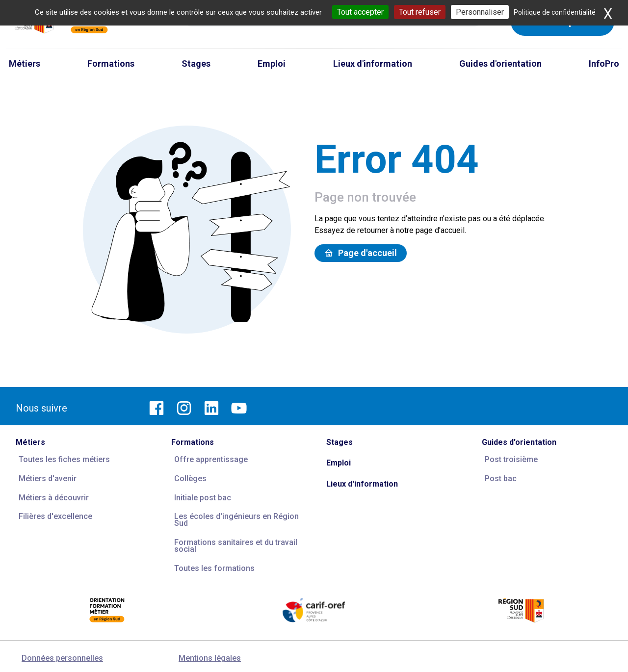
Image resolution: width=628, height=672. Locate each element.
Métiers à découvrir (54, 498)
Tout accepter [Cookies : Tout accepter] (360, 12)
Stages (340, 442)
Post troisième (511, 459)
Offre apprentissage (211, 459)
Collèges (190, 478)
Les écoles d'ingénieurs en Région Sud (236, 520)
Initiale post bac (203, 498)
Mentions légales (210, 658)
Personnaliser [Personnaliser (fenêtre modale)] (480, 12)
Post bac (501, 478)
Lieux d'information (362, 484)
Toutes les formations (214, 568)
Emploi (339, 463)
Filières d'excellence (55, 516)
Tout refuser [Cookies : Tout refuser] (420, 12)
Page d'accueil (361, 253)
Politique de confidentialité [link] (555, 12)
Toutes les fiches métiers (64, 459)
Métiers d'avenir (48, 478)
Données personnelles (62, 658)
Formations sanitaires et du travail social (236, 546)
